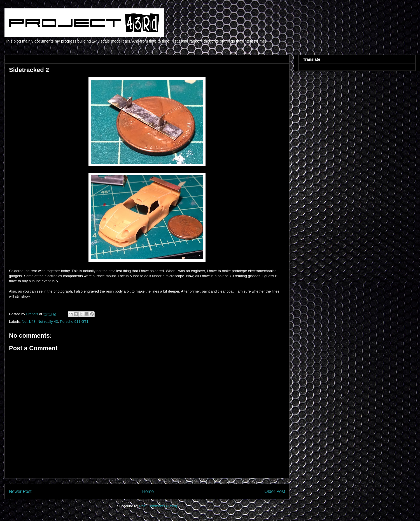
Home (148, 491)
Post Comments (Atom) (158, 506)
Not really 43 (48, 322)
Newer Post (20, 491)
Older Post (275, 491)
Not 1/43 (29, 322)
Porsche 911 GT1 (74, 322)
